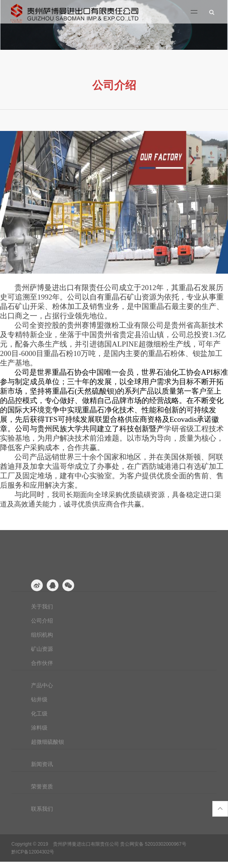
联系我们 (42, 809)
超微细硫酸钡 (47, 742)
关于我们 (42, 607)
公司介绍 (42, 621)
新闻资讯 (42, 764)
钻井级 (39, 699)
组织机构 (42, 635)
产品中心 (42, 685)
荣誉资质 (42, 786)
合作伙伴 (42, 663)
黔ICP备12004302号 (33, 852)
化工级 (39, 714)
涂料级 (39, 728)
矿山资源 (42, 649)
